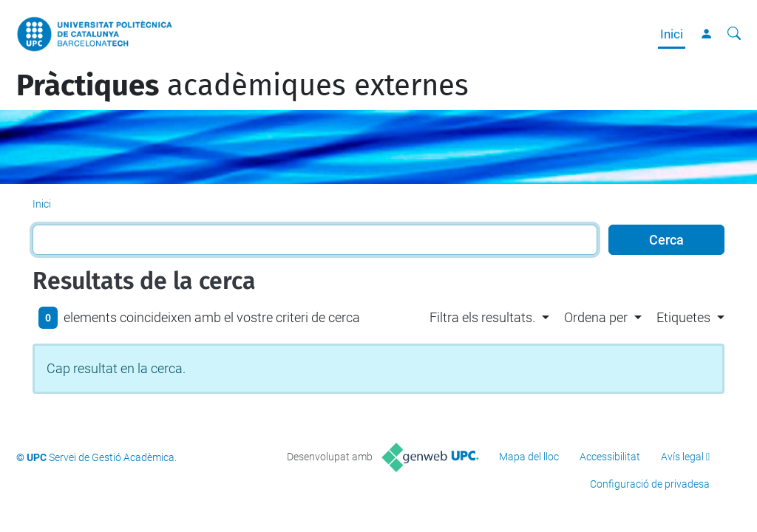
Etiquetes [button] (683, 317)
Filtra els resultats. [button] (482, 317)
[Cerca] (734, 34)
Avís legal (682, 457)
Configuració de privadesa (650, 484)
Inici (672, 34)
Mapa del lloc (529, 457)
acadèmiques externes (242, 86)
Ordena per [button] (596, 317)
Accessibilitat (610, 457)
